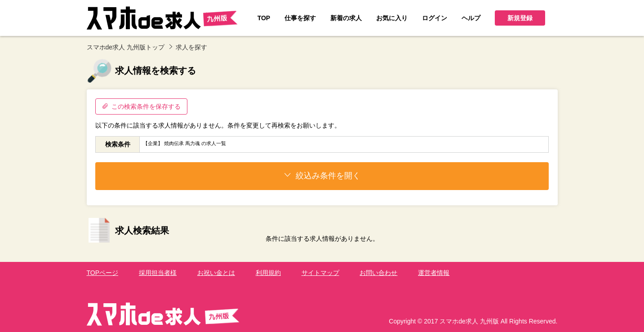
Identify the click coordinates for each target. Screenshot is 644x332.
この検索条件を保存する (141, 106)
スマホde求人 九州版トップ (126, 47)
